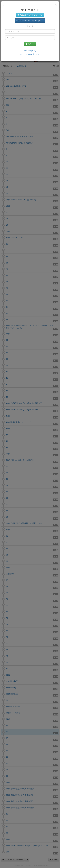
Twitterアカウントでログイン (30, 15)
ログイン (30, 44)
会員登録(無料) (30, 51)
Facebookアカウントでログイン (30, 21)
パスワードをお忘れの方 (30, 54)
